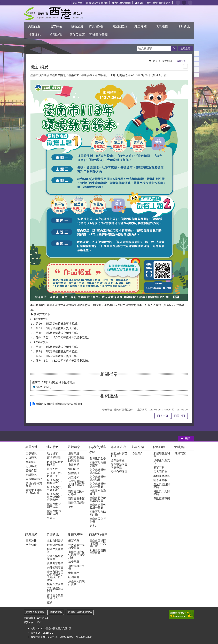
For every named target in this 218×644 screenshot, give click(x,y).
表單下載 (159, 467)
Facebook (196, 54)
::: (1, 1)
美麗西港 (32, 447)
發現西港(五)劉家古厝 (55, 512)
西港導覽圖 (54, 458)
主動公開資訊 (55, 541)
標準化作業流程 (162, 462)
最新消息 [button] (77, 26)
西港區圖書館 (76, 498)
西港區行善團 (98, 534)
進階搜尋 (185, 48)
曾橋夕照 (52, 469)
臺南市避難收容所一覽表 (98, 506)
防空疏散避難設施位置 (98, 471)
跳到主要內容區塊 (2, 2)
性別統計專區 (55, 545)
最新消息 (167, 61)
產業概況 (31, 462)
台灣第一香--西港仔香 (55, 475)
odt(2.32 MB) (43, 387)
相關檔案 (109, 374)
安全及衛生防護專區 (55, 558)
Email (196, 75)
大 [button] (190, 3)
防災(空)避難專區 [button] (99, 26)
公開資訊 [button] (56, 35)
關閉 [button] (187, 439)
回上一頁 (163, 416)
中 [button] (184, 3)
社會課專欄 (160, 480)
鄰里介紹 (138, 447)
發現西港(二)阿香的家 (55, 489)
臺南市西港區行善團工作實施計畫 (98, 543)
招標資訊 (74, 473)
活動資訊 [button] (184, 26)
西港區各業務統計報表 (55, 597)
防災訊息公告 (98, 459)
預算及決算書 (55, 584)
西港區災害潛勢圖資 (98, 464)
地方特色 (53, 447)
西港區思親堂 (76, 503)
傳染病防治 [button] (120, 26)
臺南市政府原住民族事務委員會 (76, 555)
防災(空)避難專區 (98, 450)
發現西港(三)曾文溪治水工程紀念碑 (55, 497)
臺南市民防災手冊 (98, 520)
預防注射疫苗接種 (119, 455)
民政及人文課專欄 (162, 493)
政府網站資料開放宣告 (80, 612)
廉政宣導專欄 (162, 498)
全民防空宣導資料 (98, 492)
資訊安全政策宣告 (35, 612)
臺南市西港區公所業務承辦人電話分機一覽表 (55, 576)
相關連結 (109, 396)
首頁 (155, 61)
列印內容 (185, 66)
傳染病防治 (118, 447)
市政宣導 (74, 465)
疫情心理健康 (119, 472)
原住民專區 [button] (77, 35)
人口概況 (31, 458)
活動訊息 (74, 469)
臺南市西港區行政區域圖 (34, 492)
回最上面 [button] (180, 416)
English (139, 3)
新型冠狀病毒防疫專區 (159, 3)
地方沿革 (52, 453)
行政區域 (31, 466)
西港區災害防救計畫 (98, 513)
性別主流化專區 (55, 551)
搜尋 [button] (174, 48)
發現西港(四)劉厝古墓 (55, 505)
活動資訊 (180, 447)
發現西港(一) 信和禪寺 (55, 482)
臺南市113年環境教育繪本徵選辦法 (54, 382)
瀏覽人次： (30, 622)
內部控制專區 (55, 567)
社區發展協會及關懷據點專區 (76, 484)
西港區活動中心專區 (76, 493)
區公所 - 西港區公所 (54, 14)
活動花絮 (180, 453)
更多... (51, 518)
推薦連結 (31, 534)
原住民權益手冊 (76, 567)
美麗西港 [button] (34, 26)
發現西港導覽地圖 (34, 485)
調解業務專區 (162, 476)
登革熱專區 (118, 460)
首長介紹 (31, 470)
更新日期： (30, 618)
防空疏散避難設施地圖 (98, 478)
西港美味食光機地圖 (97, 3)
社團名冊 (74, 577)
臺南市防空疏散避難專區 (98, 499)
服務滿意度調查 (162, 455)
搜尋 (139, 48)
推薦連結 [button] (35, 35)
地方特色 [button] (56, 26)
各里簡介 (138, 453)
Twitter (196, 64)
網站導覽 (77, 3)
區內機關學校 (34, 479)
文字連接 (31, 545)
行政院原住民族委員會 (76, 546)
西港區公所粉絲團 (121, 3)
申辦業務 (74, 573)
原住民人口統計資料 (76, 583)
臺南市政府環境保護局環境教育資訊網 (59, 404)
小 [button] (178, 3)
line (196, 69)
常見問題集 (160, 472)
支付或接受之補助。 (55, 590)
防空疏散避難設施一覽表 (98, 485)
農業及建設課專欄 (162, 486)
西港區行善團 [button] (98, 35)
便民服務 (159, 447)
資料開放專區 (55, 563)
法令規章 (74, 562)
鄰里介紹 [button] (141, 26)
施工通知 (74, 477)
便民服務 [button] (162, 26)
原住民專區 (75, 534)
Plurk (196, 59)
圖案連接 (31, 541)
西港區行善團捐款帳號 (98, 552)
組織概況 (31, 475)
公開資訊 (53, 534)
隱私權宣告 (56, 612)
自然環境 (31, 453)
